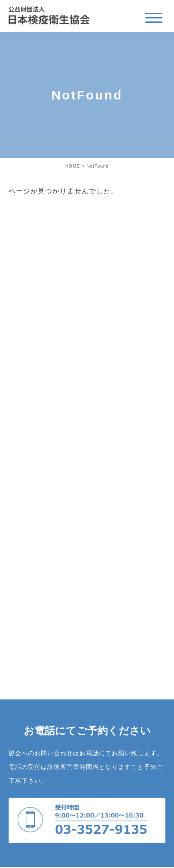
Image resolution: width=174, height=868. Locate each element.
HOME (73, 166)
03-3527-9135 (87, 820)
